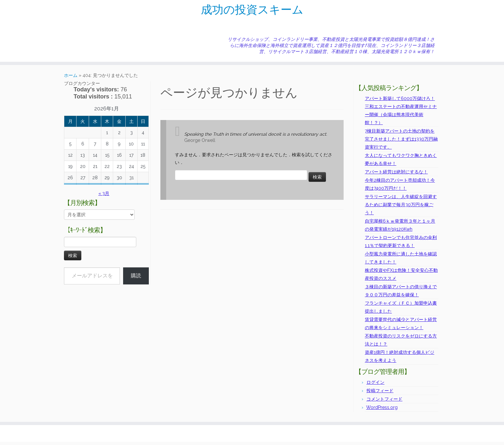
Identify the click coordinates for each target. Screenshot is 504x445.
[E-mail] (77, 30)
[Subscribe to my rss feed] (73, 30)
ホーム (71, 79)
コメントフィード (384, 402)
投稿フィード (380, 394)
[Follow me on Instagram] (90, 30)
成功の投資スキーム (252, 11)
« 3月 (104, 197)
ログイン (375, 385)
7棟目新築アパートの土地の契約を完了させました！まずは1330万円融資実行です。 (401, 142)
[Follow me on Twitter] (81, 30)
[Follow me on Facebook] (86, 30)
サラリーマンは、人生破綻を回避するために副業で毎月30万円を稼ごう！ (401, 208)
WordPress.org (382, 411)
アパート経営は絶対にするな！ (396, 175)
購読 (136, 279)
